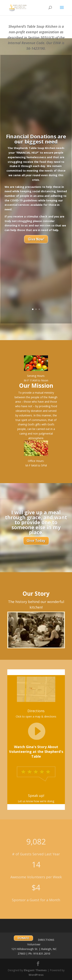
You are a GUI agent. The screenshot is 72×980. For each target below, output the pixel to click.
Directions (36, 711)
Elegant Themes (35, 970)
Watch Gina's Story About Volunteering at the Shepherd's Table (36, 752)
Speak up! (36, 796)
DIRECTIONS (46, 940)
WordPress (36, 975)
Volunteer (34, 944)
